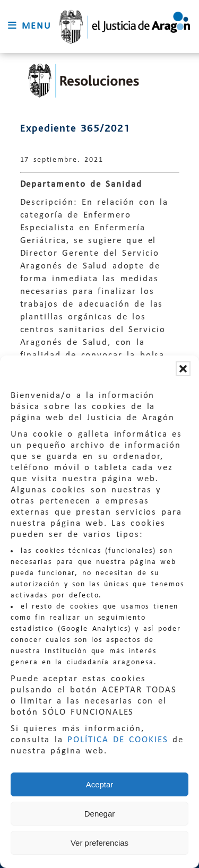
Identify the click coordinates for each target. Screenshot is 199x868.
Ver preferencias (99, 843)
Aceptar (100, 784)
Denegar (100, 814)
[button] (183, 369)
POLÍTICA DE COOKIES (118, 740)
